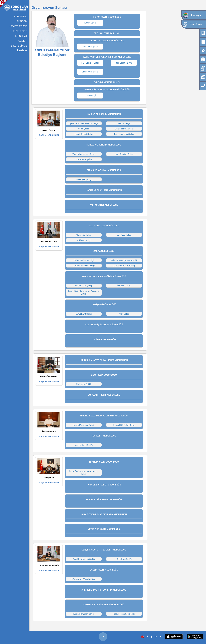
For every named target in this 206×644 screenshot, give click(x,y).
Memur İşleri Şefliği (84, 286)
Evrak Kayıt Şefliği (84, 314)
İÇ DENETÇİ (90, 96)
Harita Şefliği (124, 123)
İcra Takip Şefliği (124, 235)
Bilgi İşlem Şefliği (84, 384)
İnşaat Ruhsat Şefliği (84, 134)
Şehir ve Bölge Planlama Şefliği (84, 123)
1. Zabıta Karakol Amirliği (84, 266)
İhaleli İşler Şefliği (84, 179)
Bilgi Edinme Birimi (124, 63)
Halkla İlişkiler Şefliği (90, 63)
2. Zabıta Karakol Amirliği (124, 266)
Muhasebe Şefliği (84, 235)
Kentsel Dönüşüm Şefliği (124, 425)
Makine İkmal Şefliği (84, 445)
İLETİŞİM (22, 51)
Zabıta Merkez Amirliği (84, 260)
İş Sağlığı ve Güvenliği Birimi (84, 579)
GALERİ (23, 41)
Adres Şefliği (84, 129)
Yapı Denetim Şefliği (124, 154)
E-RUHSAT (21, 36)
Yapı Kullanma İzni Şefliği (84, 154)
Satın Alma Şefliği (90, 47)
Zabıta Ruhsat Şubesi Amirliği (124, 260)
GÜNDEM (22, 21)
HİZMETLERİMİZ (18, 26)
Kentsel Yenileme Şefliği (84, 425)
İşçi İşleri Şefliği (124, 286)
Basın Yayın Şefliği (90, 72)
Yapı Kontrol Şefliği (84, 159)
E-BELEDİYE (20, 31)
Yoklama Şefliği (84, 240)
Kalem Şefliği (90, 23)
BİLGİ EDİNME (19, 46)
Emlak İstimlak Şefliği (124, 129)
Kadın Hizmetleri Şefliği (84, 614)
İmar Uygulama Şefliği (124, 134)
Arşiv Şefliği (124, 314)
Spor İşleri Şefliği (124, 559)
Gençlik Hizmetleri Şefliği (84, 559)
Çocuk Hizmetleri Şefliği (124, 614)
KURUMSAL (21, 17)
